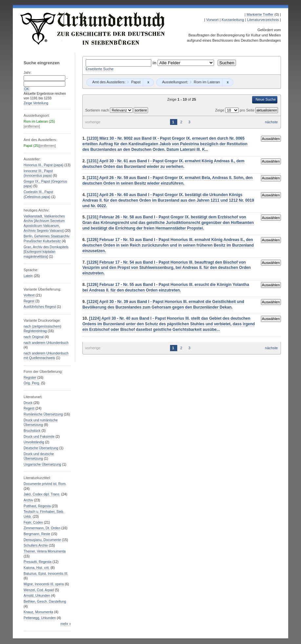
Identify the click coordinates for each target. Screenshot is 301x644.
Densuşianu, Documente (42, 540)
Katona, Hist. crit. (37, 568)
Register (30, 378)
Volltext (29, 295)
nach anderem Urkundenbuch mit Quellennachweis (46, 356)
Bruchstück (32, 431)
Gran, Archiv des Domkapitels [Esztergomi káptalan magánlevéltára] (46, 252)
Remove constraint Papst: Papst (148, 82)
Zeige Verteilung (36, 103)
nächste (271, 122)
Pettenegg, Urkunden (40, 618)
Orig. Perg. (32, 383)
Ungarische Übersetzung (43, 464)
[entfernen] (32, 126)
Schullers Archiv (36, 545)
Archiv (28, 500)
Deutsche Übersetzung (41, 448)
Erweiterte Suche (100, 69)
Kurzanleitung (233, 20)
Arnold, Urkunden (37, 596)
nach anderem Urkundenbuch (46, 343)
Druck (28, 403)
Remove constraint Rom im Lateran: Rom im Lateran (228, 82)
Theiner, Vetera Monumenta (45, 551)
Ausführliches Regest (40, 307)
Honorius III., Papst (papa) (43, 165)
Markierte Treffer (260, 14)
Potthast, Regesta (37, 506)
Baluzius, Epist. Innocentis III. (46, 574)
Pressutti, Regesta (38, 562)
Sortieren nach (97, 110)
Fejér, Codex (33, 523)
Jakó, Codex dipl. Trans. (42, 494)
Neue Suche (266, 99)
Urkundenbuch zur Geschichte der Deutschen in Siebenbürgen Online (93, 29)
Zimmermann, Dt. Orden (42, 528)
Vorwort (212, 20)
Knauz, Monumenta (38, 612)
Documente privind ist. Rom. (45, 484)
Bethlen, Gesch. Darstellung (45, 602)
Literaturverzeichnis (263, 20)
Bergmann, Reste (37, 534)
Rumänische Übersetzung (43, 414)
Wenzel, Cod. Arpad (39, 590)
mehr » (66, 624)
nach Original (34, 337)
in (155, 63)
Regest (29, 301)
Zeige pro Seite (235, 110)
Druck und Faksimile (39, 437)
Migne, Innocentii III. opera (44, 584)
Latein (28, 276)
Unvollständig (34, 442)
